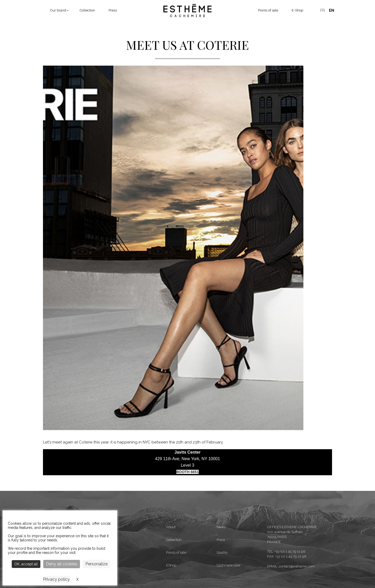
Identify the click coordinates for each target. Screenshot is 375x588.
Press (113, 10)
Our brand (58, 10)
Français (323, 10)
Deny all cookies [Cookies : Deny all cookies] (62, 564)
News (221, 556)
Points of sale (268, 10)
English (332, 10)
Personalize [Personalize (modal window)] (96, 564)
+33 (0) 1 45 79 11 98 (290, 581)
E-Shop (297, 10)
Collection (87, 10)
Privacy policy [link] (56, 579)
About (171, 556)
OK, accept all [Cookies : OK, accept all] (26, 564)
